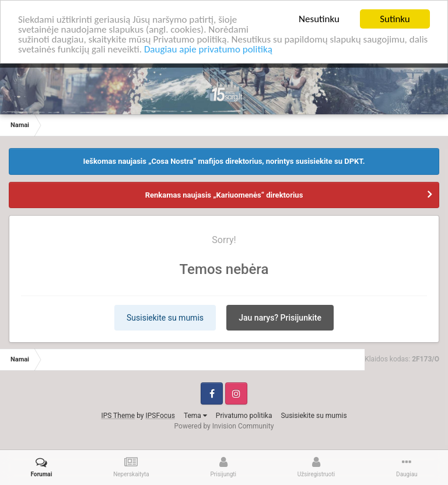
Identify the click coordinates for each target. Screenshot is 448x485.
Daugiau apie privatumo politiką (208, 49)
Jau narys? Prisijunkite (280, 317)
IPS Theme (118, 415)
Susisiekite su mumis (165, 317)
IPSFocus (160, 415)
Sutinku (395, 19)
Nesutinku (319, 19)
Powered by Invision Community (224, 426)
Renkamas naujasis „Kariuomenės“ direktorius (224, 194)
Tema (195, 415)
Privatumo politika (244, 415)
